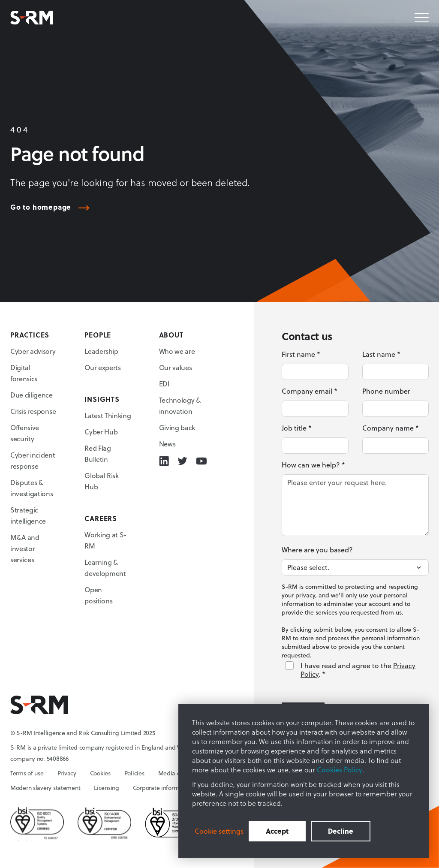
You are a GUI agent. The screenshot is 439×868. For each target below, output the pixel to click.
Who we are (177, 351)
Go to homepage (41, 207)
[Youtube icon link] (201, 461)
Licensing (106, 788)
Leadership (101, 351)
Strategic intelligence (28, 515)
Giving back (177, 427)
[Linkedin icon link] (164, 461)
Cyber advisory (33, 351)
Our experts (102, 367)
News (167, 444)
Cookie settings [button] (219, 831)
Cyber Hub (101, 432)
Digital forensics (24, 373)
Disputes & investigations (32, 488)
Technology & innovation (180, 405)
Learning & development (105, 568)
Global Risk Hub (101, 481)
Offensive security (25, 433)
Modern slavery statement (45, 788)
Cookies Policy (340, 770)
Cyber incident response (33, 460)
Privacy (67, 773)
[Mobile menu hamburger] (422, 18)
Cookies (100, 773)
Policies (134, 773)
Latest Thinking (108, 415)
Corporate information (163, 788)
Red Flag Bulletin (98, 454)
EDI (164, 384)
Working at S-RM (105, 540)
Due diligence (32, 395)
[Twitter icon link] (182, 461)
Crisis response (33, 411)
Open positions (98, 595)
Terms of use (27, 773)
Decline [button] (341, 831)
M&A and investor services (25, 548)
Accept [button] (277, 831)
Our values (176, 367)
